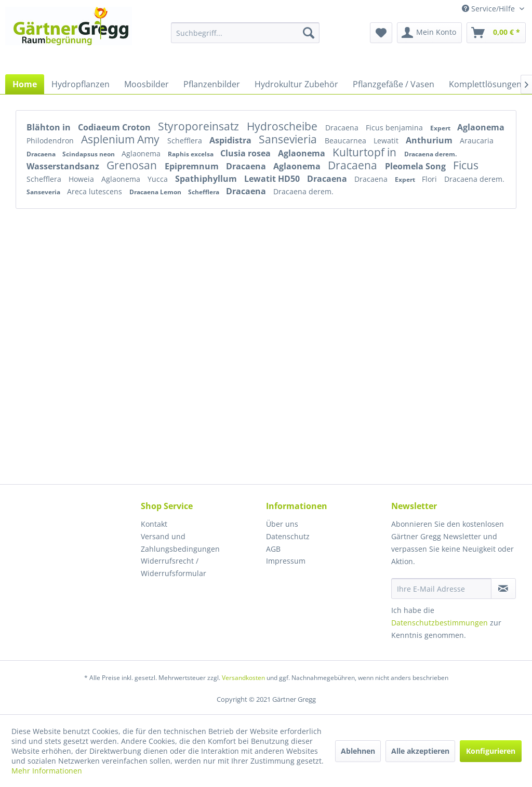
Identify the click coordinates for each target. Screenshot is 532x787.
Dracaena (343, 128)
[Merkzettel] (381, 33)
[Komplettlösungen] (485, 84)
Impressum (286, 561)
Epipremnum (193, 166)
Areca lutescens (96, 191)
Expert (441, 128)
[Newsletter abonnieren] (503, 589)
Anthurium (430, 140)
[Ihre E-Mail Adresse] (441, 589)
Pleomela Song (416, 166)
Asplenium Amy (122, 139)
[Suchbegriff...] (245, 33)
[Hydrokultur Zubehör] (296, 84)
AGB (273, 549)
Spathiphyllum (207, 179)
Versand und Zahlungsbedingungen (180, 543)
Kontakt (154, 524)
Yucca (159, 179)
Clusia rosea (247, 153)
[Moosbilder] (147, 84)
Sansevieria (289, 139)
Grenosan (133, 165)
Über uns (282, 524)
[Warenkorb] (496, 33)
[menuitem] (245, 33)
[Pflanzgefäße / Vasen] (394, 84)
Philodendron (51, 141)
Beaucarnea (347, 141)
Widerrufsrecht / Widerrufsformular (174, 567)
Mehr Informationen (47, 771)
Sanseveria (44, 192)
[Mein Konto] (429, 33)
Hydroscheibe (283, 126)
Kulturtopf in (366, 152)
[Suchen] (309, 33)
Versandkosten (243, 678)
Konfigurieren (491, 751)
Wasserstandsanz (64, 166)
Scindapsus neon (89, 154)
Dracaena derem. (430, 154)
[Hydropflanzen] (81, 84)
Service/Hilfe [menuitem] (489, 9)
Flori (430, 179)
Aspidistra (231, 140)
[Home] (25, 84)
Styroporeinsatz (200, 126)
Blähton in (50, 127)
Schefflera (186, 141)
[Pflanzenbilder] (212, 84)
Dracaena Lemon (156, 192)
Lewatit (387, 141)
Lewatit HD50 (273, 179)
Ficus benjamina (395, 128)
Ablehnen (358, 751)
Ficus (466, 165)
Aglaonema (481, 127)
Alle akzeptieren (420, 751)
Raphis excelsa (191, 154)
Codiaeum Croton (115, 127)
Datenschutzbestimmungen (440, 623)
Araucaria (477, 141)
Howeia (82, 179)
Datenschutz (288, 536)
